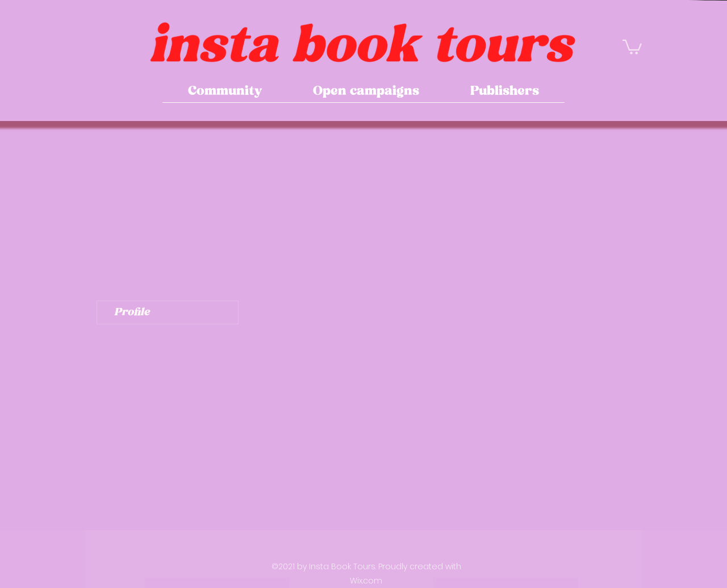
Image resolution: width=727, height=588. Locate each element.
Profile (132, 312)
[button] (632, 46)
